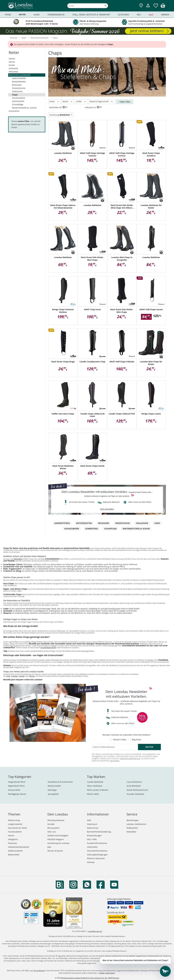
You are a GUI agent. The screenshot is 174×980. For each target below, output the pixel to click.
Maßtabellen (132, 828)
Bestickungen (133, 820)
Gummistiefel (18, 101)
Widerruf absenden (96, 858)
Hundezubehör (15, 832)
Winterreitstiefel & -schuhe (24, 108)
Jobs (49, 847)
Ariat (8, 676)
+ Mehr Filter (125, 102)
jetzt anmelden (107, 509)
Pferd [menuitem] (8, 15)
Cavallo (22, 676)
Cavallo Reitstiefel (95, 782)
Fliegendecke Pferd (17, 782)
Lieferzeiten (92, 847)
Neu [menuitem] (139, 15)
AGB (89, 820)
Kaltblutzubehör (15, 851)
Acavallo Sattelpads (136, 794)
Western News (120, 740)
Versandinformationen (97, 851)
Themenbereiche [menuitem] (56, 15)
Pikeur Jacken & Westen (98, 790)
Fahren (11, 836)
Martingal (52, 790)
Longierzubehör (15, 824)
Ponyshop (12, 843)
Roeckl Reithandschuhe (137, 790)
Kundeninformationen (97, 843)
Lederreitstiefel (19, 78)
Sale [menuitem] (151, 15)
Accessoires (14, 111)
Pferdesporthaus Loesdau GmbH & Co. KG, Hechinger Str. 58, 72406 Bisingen (90, 978)
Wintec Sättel (93, 794)
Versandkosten (39, 971)
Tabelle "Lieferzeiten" (107, 973)
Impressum (92, 824)
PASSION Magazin (56, 839)
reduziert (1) (91, 107)
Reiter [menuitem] (22, 14)
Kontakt (51, 824)
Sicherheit (13, 68)
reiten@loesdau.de (95, 931)
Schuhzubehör (19, 98)
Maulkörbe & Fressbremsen (60, 782)
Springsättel (53, 794)
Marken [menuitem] (165, 15)
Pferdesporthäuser (56, 820)
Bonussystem (53, 828)
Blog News (136, 740)
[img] (163, 7)
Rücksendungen (94, 836)
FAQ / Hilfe (92, 839)
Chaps (15, 95)
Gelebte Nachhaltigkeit (58, 836)
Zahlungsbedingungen (97, 855)
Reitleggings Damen (17, 794)
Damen (12, 59)
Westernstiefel (54, 786)
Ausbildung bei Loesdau (58, 843)
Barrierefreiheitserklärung (99, 832)
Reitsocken (17, 85)
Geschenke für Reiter (18, 828)
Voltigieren (13, 839)
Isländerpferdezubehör (19, 847)
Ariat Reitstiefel (134, 786)
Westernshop (14, 820)
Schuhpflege (18, 104)
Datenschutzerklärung (130, 758)
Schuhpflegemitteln (48, 647)
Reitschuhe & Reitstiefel (20, 75)
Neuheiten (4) (56, 107)
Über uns (52, 832)
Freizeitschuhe (19, 88)
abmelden (115, 761)
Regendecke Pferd (16, 786)
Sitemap (91, 862)
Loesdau (14, 676)
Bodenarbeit (14, 855)
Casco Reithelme (134, 782)
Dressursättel (14, 790)
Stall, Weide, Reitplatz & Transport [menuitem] (91, 15)
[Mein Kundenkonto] (148, 8)
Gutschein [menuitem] (123, 15)
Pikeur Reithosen (95, 786)
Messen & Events (55, 851)
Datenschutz (93, 828)
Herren (12, 62)
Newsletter (132, 832)
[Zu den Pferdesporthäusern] (141, 6)
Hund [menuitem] (37, 15)
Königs (32, 676)
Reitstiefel (18, 559)
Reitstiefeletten (19, 82)
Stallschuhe (17, 91)
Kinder (12, 65)
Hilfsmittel (13, 72)
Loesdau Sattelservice (136, 824)
